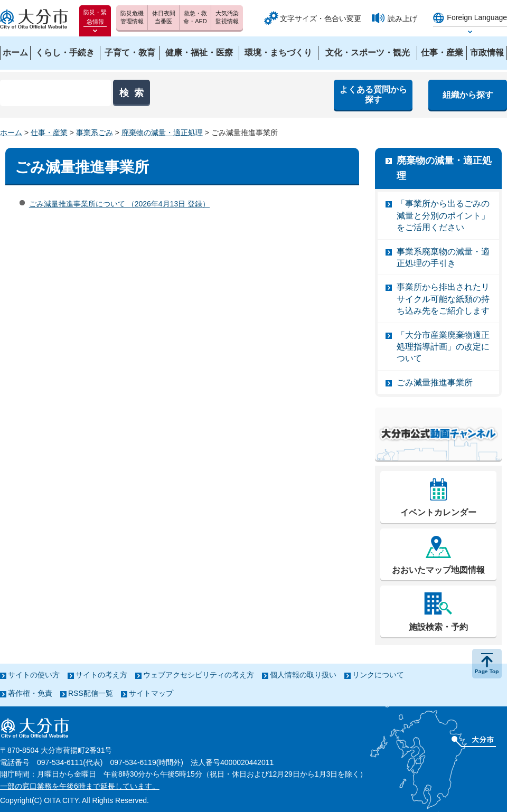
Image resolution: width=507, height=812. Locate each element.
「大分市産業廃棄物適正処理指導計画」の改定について (443, 347)
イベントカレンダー (438, 512)
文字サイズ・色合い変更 (321, 18)
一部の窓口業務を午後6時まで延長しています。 (80, 786)
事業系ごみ (95, 133)
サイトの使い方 (34, 675)
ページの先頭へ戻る (487, 664)
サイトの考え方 (101, 675)
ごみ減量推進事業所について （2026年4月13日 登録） (119, 204)
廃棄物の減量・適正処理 (162, 133)
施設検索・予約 (438, 627)
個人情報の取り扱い (303, 675)
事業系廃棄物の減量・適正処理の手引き (443, 257)
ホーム (11, 133)
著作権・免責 (30, 693)
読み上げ (402, 18)
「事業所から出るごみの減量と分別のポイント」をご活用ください (443, 215)
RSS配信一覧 (91, 693)
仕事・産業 (49, 133)
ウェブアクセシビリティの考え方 (199, 675)
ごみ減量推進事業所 (435, 383)
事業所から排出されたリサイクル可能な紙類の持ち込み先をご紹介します (443, 299)
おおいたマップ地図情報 (438, 570)
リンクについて (378, 675)
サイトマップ (151, 693)
